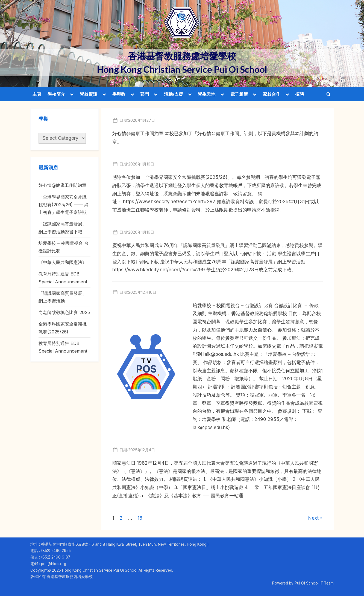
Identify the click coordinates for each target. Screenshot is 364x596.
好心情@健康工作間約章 (62, 185)
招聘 (300, 94)
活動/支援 (174, 94)
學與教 (119, 94)
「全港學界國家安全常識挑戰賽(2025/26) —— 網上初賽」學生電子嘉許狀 (64, 205)
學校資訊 (89, 94)
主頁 (37, 94)
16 (140, 518)
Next (313, 518)
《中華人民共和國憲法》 (63, 262)
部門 (145, 94)
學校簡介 (56, 94)
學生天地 (207, 94)
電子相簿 (239, 94)
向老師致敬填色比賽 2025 (64, 312)
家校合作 (272, 94)
